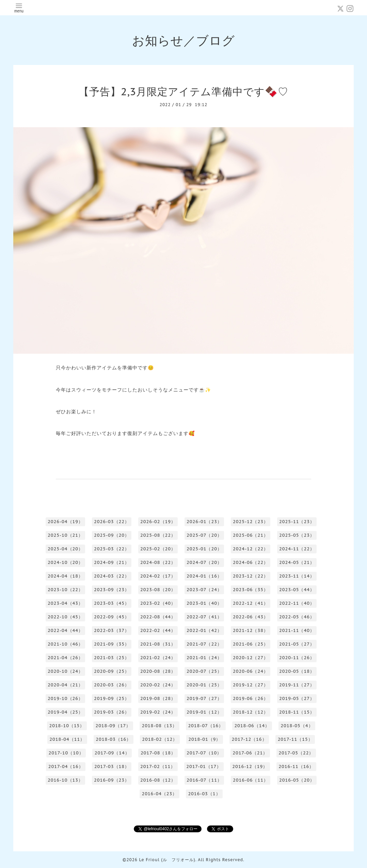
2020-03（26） (112, 685)
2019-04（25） (65, 712)
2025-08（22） (158, 535)
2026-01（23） (204, 522)
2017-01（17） (204, 766)
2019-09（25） (112, 698)
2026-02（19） (158, 522)
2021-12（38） (251, 630)
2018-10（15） (67, 726)
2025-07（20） (204, 535)
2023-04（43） (65, 603)
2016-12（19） (250, 766)
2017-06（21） (250, 753)
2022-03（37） (112, 630)
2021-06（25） (251, 644)
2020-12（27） (251, 658)
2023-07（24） (204, 590)
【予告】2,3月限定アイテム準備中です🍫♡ (183, 91)
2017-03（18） (112, 766)
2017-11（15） (295, 739)
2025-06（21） (251, 535)
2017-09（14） (112, 753)
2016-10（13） (65, 780)
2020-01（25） (204, 685)
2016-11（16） (296, 766)
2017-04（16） (66, 766)
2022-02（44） (158, 630)
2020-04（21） (65, 685)
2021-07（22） (204, 644)
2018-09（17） (113, 726)
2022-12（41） (251, 603)
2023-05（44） (297, 590)
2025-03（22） (112, 549)
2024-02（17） (158, 576)
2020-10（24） (65, 671)
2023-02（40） (158, 603)
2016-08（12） (158, 780)
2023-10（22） (65, 590)
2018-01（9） (204, 739)
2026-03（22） (112, 522)
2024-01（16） (204, 576)
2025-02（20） (158, 549)
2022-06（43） (251, 617)
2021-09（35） (112, 644)
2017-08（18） (158, 753)
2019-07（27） (204, 698)
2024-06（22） (251, 562)
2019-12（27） (251, 685)
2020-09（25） (112, 671)
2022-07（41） (204, 617)
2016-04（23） (159, 794)
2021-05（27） (297, 644)
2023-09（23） (112, 590)
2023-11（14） (297, 576)
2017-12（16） (249, 739)
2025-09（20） (112, 535)
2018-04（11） (67, 739)
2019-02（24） (158, 712)
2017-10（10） (66, 753)
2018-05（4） (297, 726)
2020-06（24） (251, 671)
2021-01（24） (204, 658)
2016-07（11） (204, 780)
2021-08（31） (158, 644)
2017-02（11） (158, 766)
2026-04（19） (65, 522)
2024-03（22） (112, 576)
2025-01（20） (204, 549)
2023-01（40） (204, 603)
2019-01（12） (204, 712)
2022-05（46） (297, 617)
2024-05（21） (297, 562)
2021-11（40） (297, 630)
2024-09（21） (112, 562)
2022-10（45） (65, 617)
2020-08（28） (158, 671)
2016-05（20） (297, 780)
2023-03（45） (112, 603)
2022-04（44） (65, 630)
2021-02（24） (158, 658)
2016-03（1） (204, 794)
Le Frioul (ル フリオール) (167, 860)
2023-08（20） (158, 590)
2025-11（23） (297, 522)
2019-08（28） (158, 698)
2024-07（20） (204, 562)
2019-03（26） (112, 712)
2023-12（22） (251, 576)
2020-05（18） (297, 671)
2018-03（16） (113, 739)
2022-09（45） (112, 617)
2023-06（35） (251, 590)
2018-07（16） (206, 726)
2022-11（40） (297, 603)
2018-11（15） (297, 712)
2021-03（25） (112, 658)
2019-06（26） (251, 698)
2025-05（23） (297, 535)
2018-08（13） (159, 726)
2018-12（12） (251, 712)
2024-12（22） (251, 549)
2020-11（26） (297, 658)
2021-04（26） (65, 658)
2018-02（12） (160, 739)
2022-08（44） (158, 617)
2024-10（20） (65, 562)
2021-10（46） (65, 644)
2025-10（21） (65, 535)
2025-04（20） (65, 549)
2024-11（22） (297, 549)
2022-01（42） (204, 630)
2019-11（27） (297, 685)
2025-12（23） (251, 522)
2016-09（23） (112, 780)
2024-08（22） (158, 562)
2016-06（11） (251, 780)
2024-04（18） (65, 576)
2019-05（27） (297, 698)
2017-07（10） (204, 753)
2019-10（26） (65, 698)
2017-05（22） (296, 753)
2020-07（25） (204, 671)
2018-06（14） (252, 726)
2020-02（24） (158, 685)
